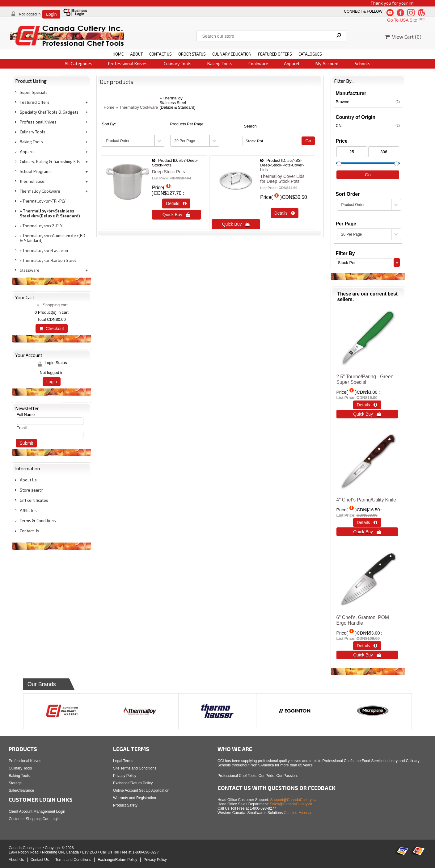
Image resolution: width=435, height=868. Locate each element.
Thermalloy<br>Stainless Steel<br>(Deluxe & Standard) (50, 213)
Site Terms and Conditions (135, 768)
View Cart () (403, 37)
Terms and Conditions (73, 860)
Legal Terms (123, 761)
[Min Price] (352, 152)
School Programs (36, 171)
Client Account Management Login (37, 811)
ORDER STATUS (192, 54)
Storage (15, 783)
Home (109, 107)
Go (308, 141)
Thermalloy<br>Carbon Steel (49, 260)
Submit (27, 443)
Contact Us (30, 531)
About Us (28, 480)
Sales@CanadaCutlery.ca (291, 804)
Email (22, 428)
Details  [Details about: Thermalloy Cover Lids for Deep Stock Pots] (285, 213)
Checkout (52, 329)
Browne (368, 102)
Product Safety (125, 805)
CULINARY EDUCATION (232, 54)
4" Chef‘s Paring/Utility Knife (366, 500)
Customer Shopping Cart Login (34, 819)
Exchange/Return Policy (133, 783)
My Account (327, 63)
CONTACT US (160, 54)
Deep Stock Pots (169, 172)
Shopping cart (55, 305)
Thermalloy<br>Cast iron (45, 250)
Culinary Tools (178, 63)
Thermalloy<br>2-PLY (42, 226)
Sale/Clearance (21, 790)
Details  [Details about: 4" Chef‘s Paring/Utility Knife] (367, 522)
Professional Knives (128, 63)
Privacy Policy (125, 776)
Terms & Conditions (38, 521)
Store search (32, 490)
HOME (118, 54)
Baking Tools (220, 63)
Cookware (258, 63)
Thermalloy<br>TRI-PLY (44, 201)
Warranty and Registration (135, 798)
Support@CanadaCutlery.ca (293, 800)
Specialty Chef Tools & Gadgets (49, 112)
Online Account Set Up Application (141, 790)
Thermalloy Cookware (40, 191)
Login (51, 14)
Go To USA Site (407, 20)
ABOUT (136, 54)
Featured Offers (35, 102)
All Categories (78, 63)
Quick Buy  (176, 215)
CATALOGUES (310, 54)
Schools (363, 63)
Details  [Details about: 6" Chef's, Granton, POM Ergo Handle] (367, 646)
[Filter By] (271, 141)
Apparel (292, 63)
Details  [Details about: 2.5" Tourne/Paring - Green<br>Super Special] (367, 405)
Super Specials (34, 92)
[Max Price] (384, 152)
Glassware (30, 270)
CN (368, 125)
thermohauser (33, 181)
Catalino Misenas (298, 813)
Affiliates (28, 510)
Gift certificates (34, 500)
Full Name (26, 415)
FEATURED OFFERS (275, 54)
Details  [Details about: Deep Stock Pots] (176, 203)
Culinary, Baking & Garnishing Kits (50, 161)
